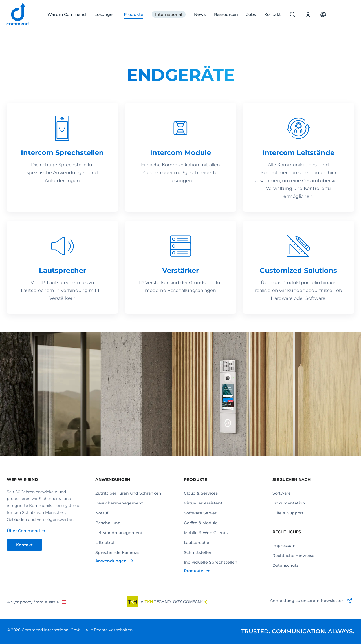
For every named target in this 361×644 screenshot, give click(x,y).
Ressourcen (226, 14)
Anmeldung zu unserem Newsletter (311, 601)
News (200, 14)
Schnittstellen (198, 552)
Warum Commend (67, 14)
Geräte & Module (201, 523)
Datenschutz (285, 565)
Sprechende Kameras (117, 552)
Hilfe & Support (288, 513)
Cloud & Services (201, 493)
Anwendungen (112, 561)
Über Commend (23, 531)
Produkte (134, 14)
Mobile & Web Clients (206, 533)
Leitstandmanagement (119, 533)
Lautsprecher (197, 543)
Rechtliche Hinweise (293, 556)
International (169, 14)
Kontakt (273, 14)
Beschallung (108, 523)
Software (282, 493)
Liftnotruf (105, 543)
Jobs (251, 14)
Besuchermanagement (119, 503)
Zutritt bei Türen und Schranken (128, 493)
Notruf (102, 513)
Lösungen (105, 14)
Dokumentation (289, 503)
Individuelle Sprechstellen (211, 562)
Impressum (284, 546)
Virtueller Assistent (203, 503)
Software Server (200, 513)
